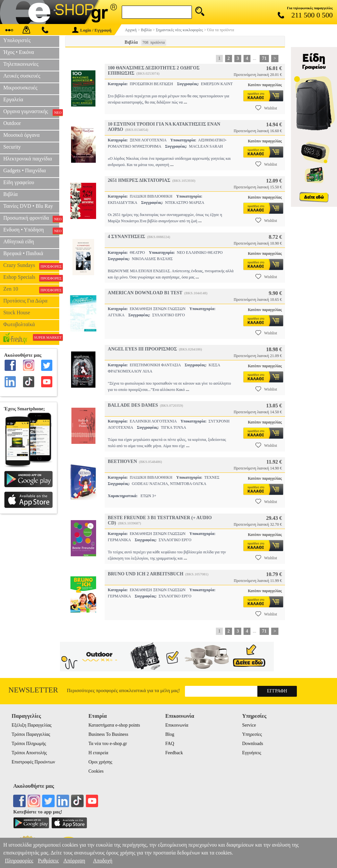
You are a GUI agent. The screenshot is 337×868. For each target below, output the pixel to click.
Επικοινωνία (177, 725)
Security (12, 147)
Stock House (17, 313)
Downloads (253, 744)
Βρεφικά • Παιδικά (23, 253)
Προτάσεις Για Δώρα (25, 301)
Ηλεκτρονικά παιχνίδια (28, 159)
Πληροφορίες (19, 861)
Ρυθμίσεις (48, 861)
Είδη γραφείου (19, 182)
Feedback (174, 753)
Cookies (96, 771)
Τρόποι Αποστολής (29, 753)
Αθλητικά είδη (19, 241)
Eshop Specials (31, 278)
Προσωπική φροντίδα (31, 219)
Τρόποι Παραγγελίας (31, 734)
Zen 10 (31, 290)
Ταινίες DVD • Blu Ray (28, 206)
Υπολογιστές (17, 40)
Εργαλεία (13, 99)
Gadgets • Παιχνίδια (25, 170)
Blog (170, 734)
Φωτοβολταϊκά (19, 324)
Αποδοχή (103, 861)
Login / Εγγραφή (92, 30)
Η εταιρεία (98, 753)
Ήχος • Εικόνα (19, 52)
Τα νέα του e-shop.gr (108, 744)
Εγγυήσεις (252, 753)
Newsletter (33, 690)
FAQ (170, 744)
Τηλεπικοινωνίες (21, 64)
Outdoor (12, 123)
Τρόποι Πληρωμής (29, 744)
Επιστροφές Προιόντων (33, 762)
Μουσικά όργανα (21, 135)
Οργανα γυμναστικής (31, 112)
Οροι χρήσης (100, 762)
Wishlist (266, 108)
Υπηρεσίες (252, 734)
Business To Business (108, 734)
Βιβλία (11, 194)
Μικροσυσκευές (20, 88)
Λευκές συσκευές (22, 76)
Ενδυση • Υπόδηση (31, 230)
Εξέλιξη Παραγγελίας (31, 725)
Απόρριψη (74, 861)
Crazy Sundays (31, 266)
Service (249, 725)
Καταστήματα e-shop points (114, 725)
